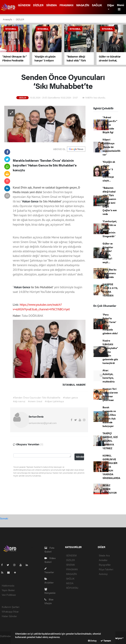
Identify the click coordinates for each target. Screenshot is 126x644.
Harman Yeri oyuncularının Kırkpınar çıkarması (110, 394)
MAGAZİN (83, 5)
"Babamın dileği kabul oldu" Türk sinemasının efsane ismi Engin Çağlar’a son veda (110, 201)
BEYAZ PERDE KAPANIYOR (110, 489)
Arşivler (49, 581)
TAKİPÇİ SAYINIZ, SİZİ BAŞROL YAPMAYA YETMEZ (110, 441)
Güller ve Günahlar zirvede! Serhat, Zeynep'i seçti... (108, 253)
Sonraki (4, 518)
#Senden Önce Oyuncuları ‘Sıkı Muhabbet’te (37, 397)
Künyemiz (50, 591)
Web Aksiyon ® (116, 638)
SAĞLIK (97, 5)
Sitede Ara (104, 555)
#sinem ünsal (35, 401)
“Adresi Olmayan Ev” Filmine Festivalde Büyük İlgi (110, 125)
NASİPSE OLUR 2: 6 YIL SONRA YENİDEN (110, 290)
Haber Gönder (9, 616)
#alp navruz (19, 401)
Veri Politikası (9, 595)
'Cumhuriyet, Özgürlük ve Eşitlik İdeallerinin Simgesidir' (110, 229)
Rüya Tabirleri (106, 569)
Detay (92, 641)
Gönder (80, 457)
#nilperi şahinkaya (54, 401)
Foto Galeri (49, 550)
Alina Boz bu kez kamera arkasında (109, 273)
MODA (70, 583)
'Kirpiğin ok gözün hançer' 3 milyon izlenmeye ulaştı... (109, 171)
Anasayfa (8, 19)
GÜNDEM (24, 5)
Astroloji (103, 574)
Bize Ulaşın (49, 601)
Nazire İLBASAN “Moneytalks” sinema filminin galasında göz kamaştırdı (110, 352)
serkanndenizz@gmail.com (43, 423)
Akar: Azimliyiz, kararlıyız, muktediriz (109, 376)
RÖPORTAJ (72, 588)
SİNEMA (51, 5)
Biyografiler (105, 565)
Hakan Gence (31, 201)
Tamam (106, 641)
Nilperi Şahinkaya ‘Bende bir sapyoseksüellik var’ (112, 147)
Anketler (103, 560)
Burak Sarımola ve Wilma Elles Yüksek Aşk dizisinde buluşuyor (109, 417)
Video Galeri (50, 560)
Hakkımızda (8, 585)
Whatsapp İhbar (10, 611)
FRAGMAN (66, 5)
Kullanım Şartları (11, 607)
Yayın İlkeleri (8, 590)
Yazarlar (49, 571)
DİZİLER (38, 5)
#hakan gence (70, 397)
